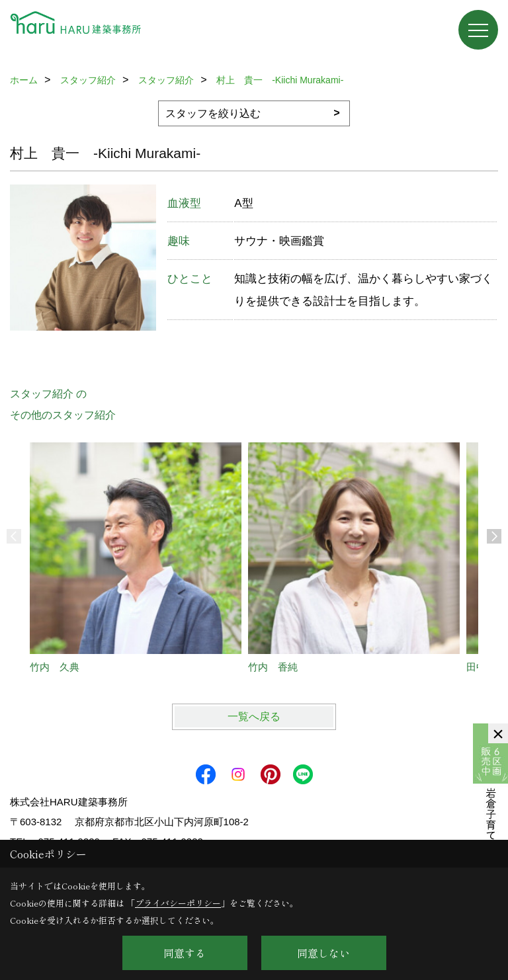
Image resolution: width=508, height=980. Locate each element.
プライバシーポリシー (178, 903)
